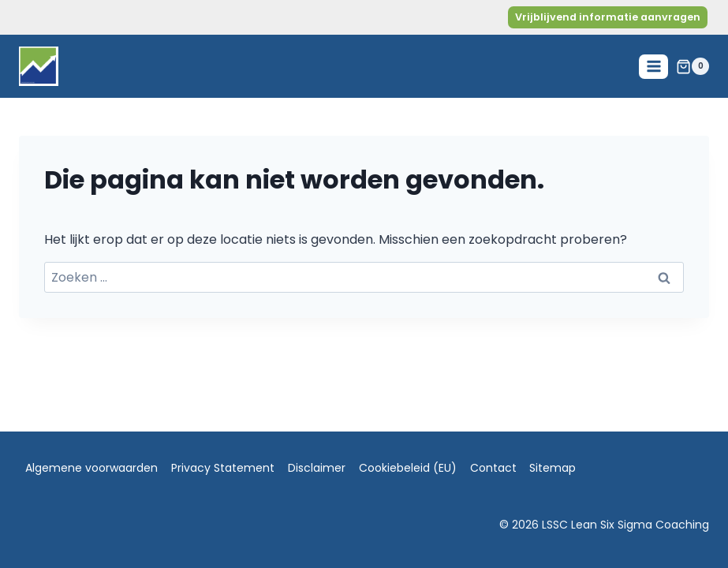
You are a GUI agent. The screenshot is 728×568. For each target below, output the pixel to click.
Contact (493, 468)
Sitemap (553, 468)
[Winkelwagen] (693, 66)
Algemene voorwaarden (91, 468)
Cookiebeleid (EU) (408, 468)
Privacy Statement (223, 468)
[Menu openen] (653, 67)
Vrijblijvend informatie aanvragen (608, 17)
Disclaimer (317, 468)
